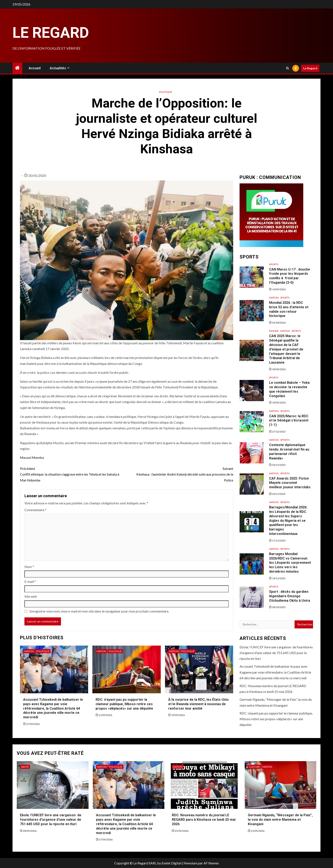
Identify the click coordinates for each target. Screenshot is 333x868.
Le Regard (51, 33)
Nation (29, 651)
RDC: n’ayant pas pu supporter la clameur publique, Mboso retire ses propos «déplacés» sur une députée (124, 704)
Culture (254, 767)
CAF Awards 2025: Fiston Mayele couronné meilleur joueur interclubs (290, 483)
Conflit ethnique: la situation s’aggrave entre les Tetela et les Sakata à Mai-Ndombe (73, 474)
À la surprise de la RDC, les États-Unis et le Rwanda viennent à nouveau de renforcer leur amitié (198, 704)
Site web (31, 596)
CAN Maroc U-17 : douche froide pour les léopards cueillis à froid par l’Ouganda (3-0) (290, 276)
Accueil (35, 68)
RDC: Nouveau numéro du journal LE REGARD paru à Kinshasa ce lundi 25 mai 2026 (204, 820)
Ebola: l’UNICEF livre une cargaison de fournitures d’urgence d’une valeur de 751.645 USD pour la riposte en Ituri (276, 653)
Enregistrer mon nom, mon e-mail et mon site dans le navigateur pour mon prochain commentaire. (99, 611)
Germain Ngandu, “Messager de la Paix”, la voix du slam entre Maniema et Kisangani (280, 820)
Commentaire (35, 510)
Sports (274, 264)
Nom (29, 567)
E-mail (30, 581)
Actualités (58, 68)
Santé (25, 767)
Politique (166, 92)
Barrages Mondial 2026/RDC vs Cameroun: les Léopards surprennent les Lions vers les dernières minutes (290, 563)
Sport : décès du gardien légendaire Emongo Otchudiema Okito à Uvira (290, 596)
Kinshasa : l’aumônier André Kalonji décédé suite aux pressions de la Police (180, 474)
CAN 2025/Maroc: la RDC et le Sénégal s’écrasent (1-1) (289, 421)
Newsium (190, 863)
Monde (274, 331)
